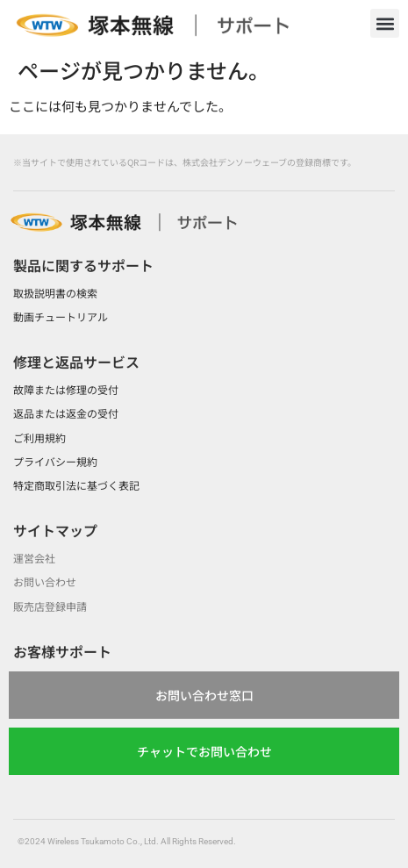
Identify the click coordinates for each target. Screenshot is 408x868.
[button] (385, 23)
